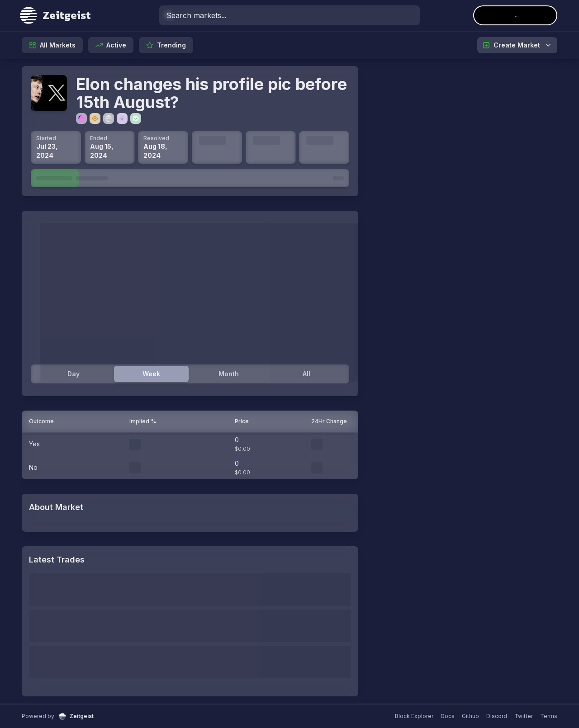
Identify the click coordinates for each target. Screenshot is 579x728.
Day (74, 374)
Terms (549, 716)
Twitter (524, 716)
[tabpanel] (190, 305)
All (306, 374)
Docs (448, 716)
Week (151, 374)
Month (229, 374)
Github (470, 716)
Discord (497, 716)
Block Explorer (414, 716)
